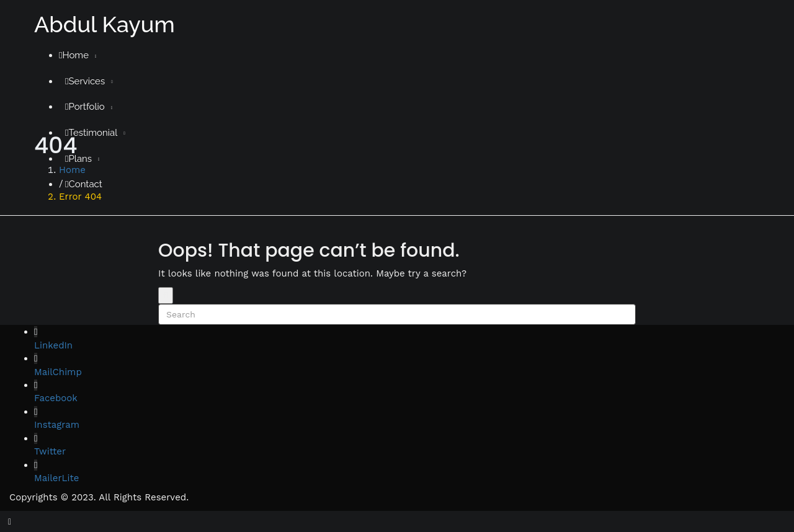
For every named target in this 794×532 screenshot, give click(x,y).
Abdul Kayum (105, 24)
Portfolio (85, 107)
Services (85, 81)
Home (74, 55)
